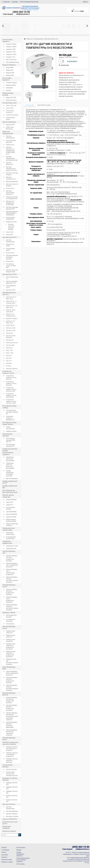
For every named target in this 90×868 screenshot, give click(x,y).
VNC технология (11, 60)
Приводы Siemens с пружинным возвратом (12, 755)
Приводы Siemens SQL (12, 792)
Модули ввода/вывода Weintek (11, 520)
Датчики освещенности (11, 178)
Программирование (29, 2)
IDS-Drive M (10, 340)
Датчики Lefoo (11, 290)
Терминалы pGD (11, 548)
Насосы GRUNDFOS (10, 819)
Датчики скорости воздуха (12, 185)
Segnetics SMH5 (11, 47)
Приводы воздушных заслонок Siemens (10, 743)
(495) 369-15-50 (21, 12)
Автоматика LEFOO (10, 274)
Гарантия (4, 857)
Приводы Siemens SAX (12, 784)
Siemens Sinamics (12, 369)
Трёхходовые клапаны (7, 435)
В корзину (72, 62)
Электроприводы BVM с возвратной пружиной (12, 673)
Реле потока (10, 188)
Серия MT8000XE (12, 514)
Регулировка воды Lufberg (9, 407)
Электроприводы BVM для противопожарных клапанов (12, 688)
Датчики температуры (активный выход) (12, 158)
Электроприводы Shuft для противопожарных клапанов (12, 607)
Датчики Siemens (9, 804)
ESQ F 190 (9, 350)
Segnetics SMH (11, 49)
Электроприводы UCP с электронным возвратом (12, 572)
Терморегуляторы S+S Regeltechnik (12, 198)
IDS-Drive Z (10, 348)
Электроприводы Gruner (9, 627)
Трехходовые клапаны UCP (10, 445)
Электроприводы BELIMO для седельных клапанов (12, 732)
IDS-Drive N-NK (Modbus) (11, 337)
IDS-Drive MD (10, 345)
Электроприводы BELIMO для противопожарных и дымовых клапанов (12, 716)
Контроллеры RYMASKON (10, 218)
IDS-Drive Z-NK (11, 331)
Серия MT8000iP (11, 500)
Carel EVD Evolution (12, 115)
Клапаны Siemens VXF (12, 801)
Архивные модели (9, 831)
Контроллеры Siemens (8, 766)
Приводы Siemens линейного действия (12, 761)
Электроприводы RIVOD (9, 739)
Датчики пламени (12, 814)
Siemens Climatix (11, 769)
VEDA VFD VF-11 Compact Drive (11, 302)
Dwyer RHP (9, 235)
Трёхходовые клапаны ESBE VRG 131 (11, 440)
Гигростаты (10, 261)
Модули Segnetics (9, 65)
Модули (19, 850)
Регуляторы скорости (10, 112)
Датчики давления (12, 181)
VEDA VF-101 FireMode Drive (11, 315)
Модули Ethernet (11, 100)
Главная (6, 2)
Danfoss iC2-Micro (12, 319)
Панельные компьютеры (10, 534)
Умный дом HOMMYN (7, 827)
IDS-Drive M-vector (12, 343)
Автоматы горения (12, 816)
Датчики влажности (10, 163)
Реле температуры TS (12, 278)
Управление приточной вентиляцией (10, 459)
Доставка (5, 855)
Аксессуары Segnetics (7, 79)
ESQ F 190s (10, 353)
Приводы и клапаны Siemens (10, 779)
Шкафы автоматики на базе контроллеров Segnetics (10, 452)
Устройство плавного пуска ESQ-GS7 (11, 377)
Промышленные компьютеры (8, 529)
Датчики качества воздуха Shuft (12, 271)
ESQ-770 (9, 361)
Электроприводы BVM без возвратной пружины (12, 680)
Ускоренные (10, 624)
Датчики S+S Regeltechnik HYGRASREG (10, 203)
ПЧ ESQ (8, 366)
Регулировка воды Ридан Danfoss (9, 423)
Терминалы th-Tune (12, 546)
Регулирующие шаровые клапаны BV (12, 412)
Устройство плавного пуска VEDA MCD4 (11, 395)
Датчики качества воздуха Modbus (11, 227)
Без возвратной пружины (11, 616)
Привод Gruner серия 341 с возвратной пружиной (11, 646)
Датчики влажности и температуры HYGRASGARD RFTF (11, 151)
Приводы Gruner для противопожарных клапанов (12, 662)
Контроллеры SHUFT (10, 249)
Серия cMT (10, 502)
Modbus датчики (11, 222)
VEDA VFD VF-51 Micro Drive (11, 298)
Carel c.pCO (10, 108)
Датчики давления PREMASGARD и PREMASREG (12, 213)
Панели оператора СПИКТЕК (12, 525)
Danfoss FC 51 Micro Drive (11, 322)
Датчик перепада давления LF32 (12, 282)
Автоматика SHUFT (10, 237)
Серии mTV (10, 505)
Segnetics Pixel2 (11, 54)
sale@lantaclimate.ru (23, 14)
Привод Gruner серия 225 (11, 632)
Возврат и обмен (7, 862)
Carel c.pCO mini (11, 105)
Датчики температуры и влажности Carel (11, 169)
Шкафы (15, 2)
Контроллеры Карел (10, 118)
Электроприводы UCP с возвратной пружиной (12, 565)
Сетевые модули (11, 83)
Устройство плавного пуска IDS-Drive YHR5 (11, 401)
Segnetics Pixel (11, 52)
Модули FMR (10, 73)
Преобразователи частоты (9, 294)
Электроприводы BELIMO (9, 694)
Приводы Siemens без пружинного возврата (12, 749)
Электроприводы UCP (9, 552)
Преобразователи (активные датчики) (12, 257)
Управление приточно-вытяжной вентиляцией (10, 466)
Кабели (8, 90)
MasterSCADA (10, 125)
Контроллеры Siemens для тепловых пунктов (12, 774)
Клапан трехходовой (10, 428)
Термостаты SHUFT (10, 245)
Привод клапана (11, 431)
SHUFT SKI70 (10, 325)
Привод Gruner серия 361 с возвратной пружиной (11, 654)
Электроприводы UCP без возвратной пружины (12, 558)
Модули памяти (11, 85)
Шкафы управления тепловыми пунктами (10, 473)
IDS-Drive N (10, 333)
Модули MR (10, 68)
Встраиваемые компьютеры (11, 538)
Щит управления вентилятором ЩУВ (10, 491)
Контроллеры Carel (9, 103)
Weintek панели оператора (8, 496)
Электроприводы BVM (9, 668)
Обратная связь (7, 860)
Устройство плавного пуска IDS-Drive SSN (11, 389)
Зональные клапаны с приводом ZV (10, 418)
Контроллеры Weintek (10, 508)
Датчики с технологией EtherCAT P (10, 193)
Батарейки (9, 88)
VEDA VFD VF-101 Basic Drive (12, 307)
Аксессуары (21, 864)
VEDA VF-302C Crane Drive (11, 311)
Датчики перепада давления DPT (12, 208)
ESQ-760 (9, 358)
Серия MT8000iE (11, 512)
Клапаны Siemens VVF (12, 796)
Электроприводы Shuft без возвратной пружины (12, 592)
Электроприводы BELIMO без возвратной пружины (12, 700)
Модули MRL (10, 75)
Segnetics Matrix (11, 44)
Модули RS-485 (11, 98)
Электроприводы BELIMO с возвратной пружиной (12, 708)
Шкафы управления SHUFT (10, 482)
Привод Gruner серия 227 (11, 636)
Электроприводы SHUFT (9, 586)
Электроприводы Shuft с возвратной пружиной (12, 600)
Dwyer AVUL (10, 232)
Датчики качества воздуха (12, 174)
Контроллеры (21, 848)
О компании (5, 850)
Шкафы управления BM (10, 487)
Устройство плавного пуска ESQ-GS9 (11, 383)
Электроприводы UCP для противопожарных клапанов (12, 580)
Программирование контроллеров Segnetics (23, 860)
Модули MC (10, 70)
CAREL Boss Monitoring (10, 128)
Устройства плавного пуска (8, 372)
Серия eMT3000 (11, 517)
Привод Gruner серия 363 (11, 640)
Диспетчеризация (9, 122)
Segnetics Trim (11, 57)
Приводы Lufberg (9, 612)
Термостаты (10, 145)
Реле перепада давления (11, 141)
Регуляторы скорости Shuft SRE (11, 266)
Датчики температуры (10, 137)
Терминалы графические (7, 542)
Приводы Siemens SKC (12, 788)
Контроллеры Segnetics (8, 40)
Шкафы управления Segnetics (20, 854)
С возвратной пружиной (11, 620)
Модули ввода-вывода (8, 94)
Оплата (4, 852)
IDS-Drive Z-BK (11, 328)
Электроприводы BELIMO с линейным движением (12, 725)
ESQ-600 (9, 363)
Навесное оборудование (8, 133)
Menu (85, 2)
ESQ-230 (9, 356)
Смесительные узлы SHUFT (10, 823)
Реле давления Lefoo (11, 286)
